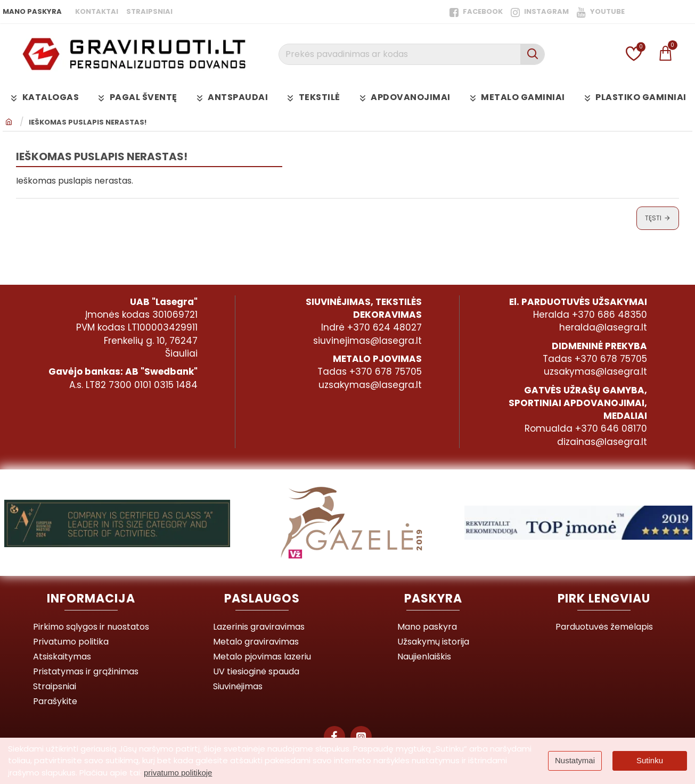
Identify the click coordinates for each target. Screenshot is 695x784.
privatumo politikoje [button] (178, 773)
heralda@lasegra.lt (603, 327)
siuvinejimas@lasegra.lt (367, 341)
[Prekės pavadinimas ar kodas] (532, 54)
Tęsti (653, 218)
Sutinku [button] (650, 760)
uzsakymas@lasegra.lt (370, 385)
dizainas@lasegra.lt (602, 442)
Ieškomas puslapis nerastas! (88, 122)
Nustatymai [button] (575, 760)
